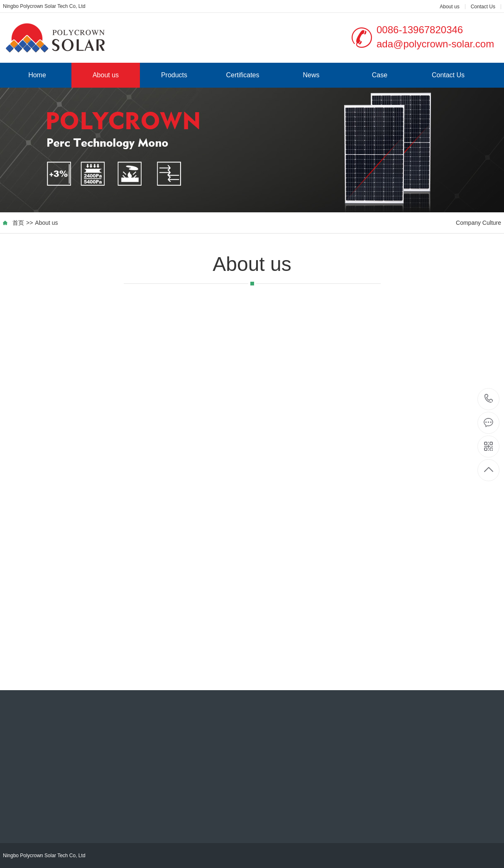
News (311, 75)
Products (174, 75)
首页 (18, 223)
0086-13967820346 (489, 399)
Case (380, 75)
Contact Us (483, 7)
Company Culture (478, 223)
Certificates (242, 75)
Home (37, 75)
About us (449, 7)
